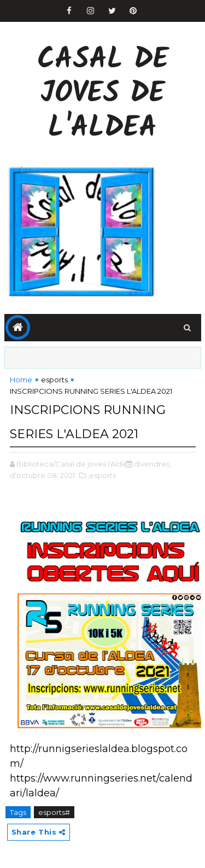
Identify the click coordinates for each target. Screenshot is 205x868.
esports (54, 380)
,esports (102, 475)
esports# (54, 812)
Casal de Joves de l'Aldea (103, 95)
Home (21, 380)
